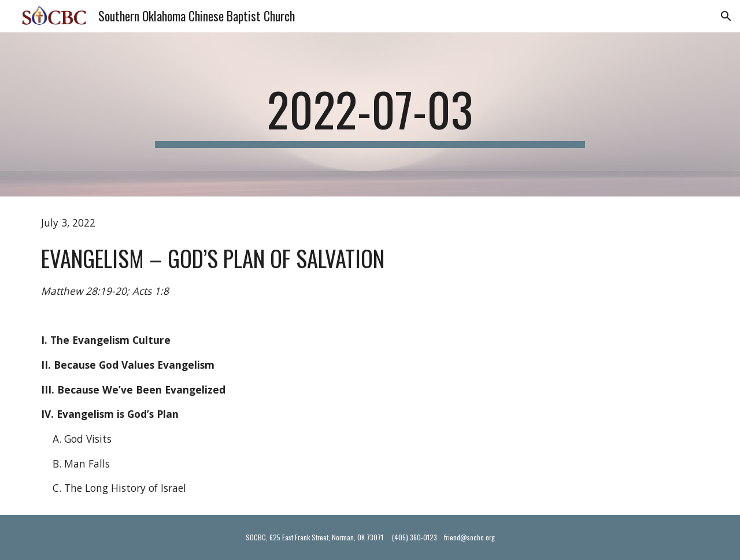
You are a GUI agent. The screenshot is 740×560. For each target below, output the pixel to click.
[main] (370, 114)
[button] (726, 16)
